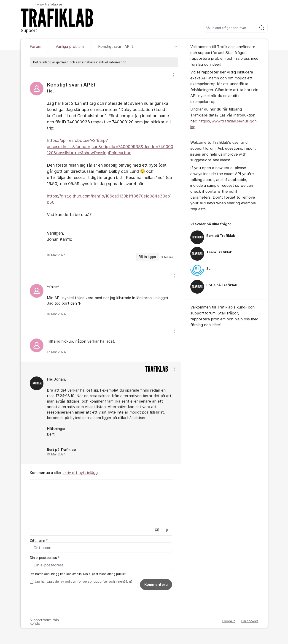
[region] (101, 168)
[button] (157, 530)
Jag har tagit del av (83, 582)
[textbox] (101, 502)
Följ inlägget (148, 257)
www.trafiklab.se (48, 4)
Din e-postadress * (45, 558)
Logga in (229, 621)
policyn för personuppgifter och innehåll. (97, 582)
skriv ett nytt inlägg (80, 473)
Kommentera (156, 585)
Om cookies (250, 621)
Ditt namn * (39, 541)
